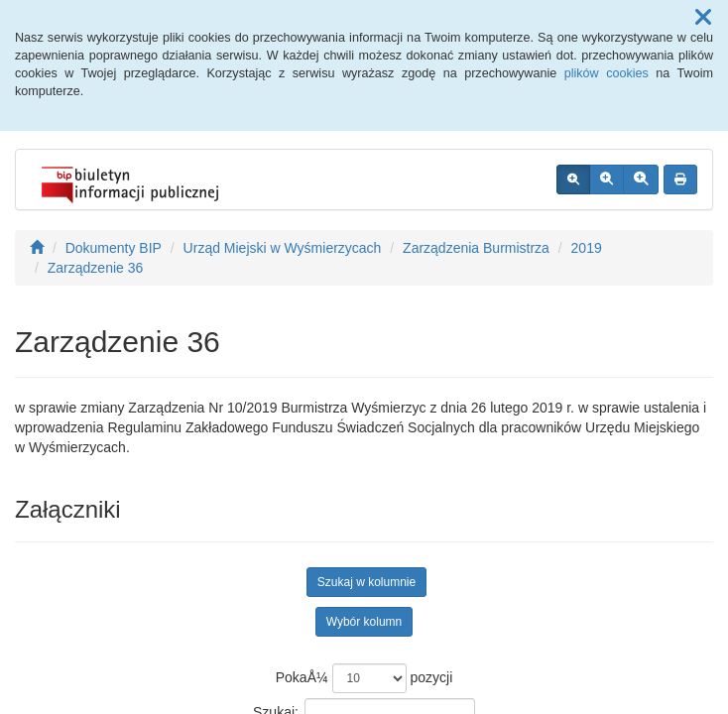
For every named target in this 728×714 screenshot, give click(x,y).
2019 (587, 248)
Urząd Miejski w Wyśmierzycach (283, 248)
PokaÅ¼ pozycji (364, 678)
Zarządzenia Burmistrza (476, 248)
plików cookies (607, 73)
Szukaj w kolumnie (366, 582)
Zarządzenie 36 (96, 268)
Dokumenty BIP (114, 248)
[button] (703, 18)
